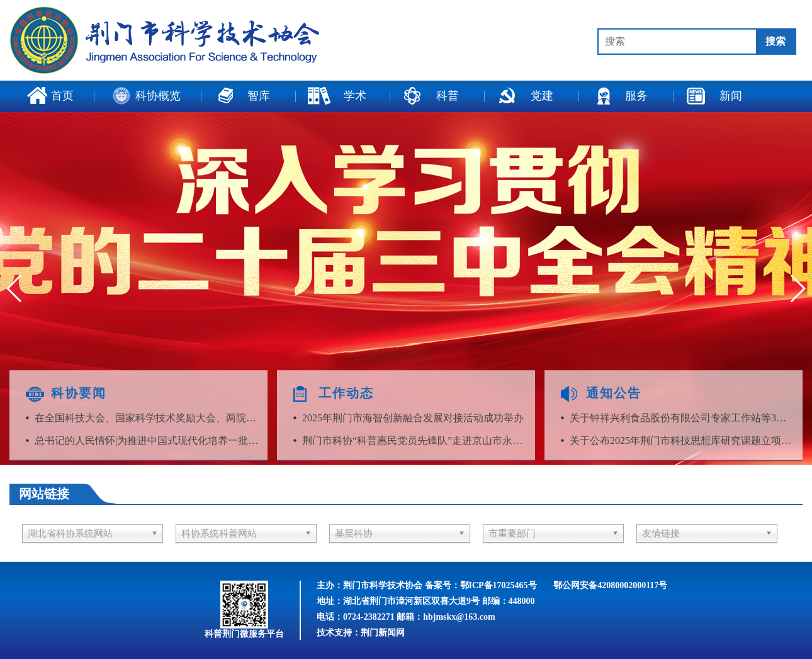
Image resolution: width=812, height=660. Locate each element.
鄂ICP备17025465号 (499, 585)
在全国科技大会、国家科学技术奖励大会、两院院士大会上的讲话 (147, 418)
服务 (619, 96)
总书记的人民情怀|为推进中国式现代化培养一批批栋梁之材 (147, 441)
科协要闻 (79, 393)
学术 (337, 96)
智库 (242, 96)
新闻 (714, 96)
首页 (50, 96)
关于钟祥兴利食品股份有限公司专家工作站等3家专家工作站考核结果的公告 (682, 418)
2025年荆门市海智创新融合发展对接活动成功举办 (413, 418)
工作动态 (346, 393)
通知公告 (614, 393)
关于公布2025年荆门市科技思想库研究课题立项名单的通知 (682, 441)
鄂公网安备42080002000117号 (610, 585)
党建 (525, 96)
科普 (431, 96)
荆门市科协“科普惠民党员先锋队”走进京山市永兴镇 (415, 441)
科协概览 (147, 96)
